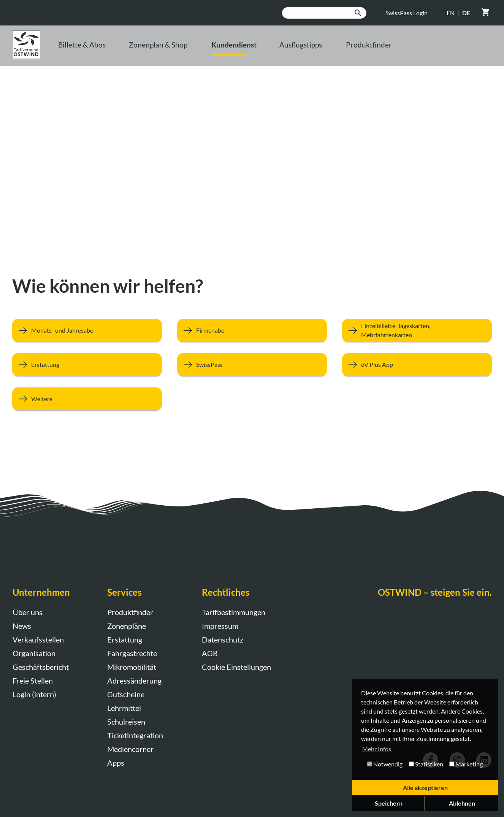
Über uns (28, 612)
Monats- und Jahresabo (53, 330)
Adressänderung (134, 681)
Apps (116, 763)
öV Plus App (368, 364)
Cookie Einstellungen (236, 667)
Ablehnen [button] (462, 803)
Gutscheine (126, 694)
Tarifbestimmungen (234, 612)
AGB (210, 653)
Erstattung (36, 364)
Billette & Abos (103, 50)
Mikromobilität (132, 667)
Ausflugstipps (364, 50)
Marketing (466, 764)
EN (451, 13)
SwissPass (200, 364)
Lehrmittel (124, 708)
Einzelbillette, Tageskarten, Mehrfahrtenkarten (386, 330)
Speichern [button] (389, 803)
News (22, 626)
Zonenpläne (127, 626)
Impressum (220, 626)
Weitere (32, 399)
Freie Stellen (33, 681)
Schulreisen (126, 722)
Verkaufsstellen (38, 639)
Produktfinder (444, 50)
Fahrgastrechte (132, 653)
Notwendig (385, 764)
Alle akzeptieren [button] (425, 788)
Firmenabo (201, 330)
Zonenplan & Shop (194, 50)
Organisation (34, 653)
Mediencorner (130, 749)
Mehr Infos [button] (377, 749)
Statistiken (426, 764)
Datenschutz (223, 639)
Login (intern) (34, 694)
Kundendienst (286, 50)
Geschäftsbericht (41, 667)
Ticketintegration (135, 735)
